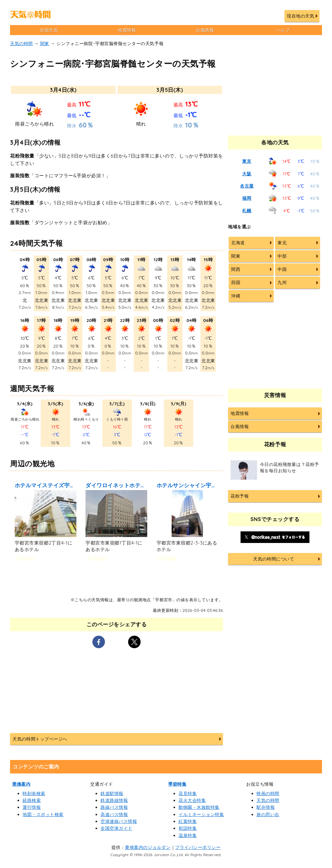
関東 (45, 44)
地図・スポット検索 (43, 814)
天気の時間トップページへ (40, 739)
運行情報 (32, 807)
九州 (282, 282)
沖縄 (236, 296)
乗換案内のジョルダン (148, 847)
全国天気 (49, 30)
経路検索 (32, 800)
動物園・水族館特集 (199, 807)
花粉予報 (240, 496)
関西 (236, 269)
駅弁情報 (266, 807)
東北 (282, 243)
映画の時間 (268, 793)
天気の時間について (274, 559)
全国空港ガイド (117, 828)
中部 (282, 256)
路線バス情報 (114, 807)
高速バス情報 (114, 814)
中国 (282, 269)
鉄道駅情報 (112, 793)
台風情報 (205, 30)
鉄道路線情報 (114, 800)
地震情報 (127, 30)
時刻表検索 (34, 793)
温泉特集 (188, 835)
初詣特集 (188, 828)
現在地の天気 (301, 16)
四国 (236, 282)
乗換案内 (21, 784)
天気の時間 (21, 44)
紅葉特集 (188, 821)
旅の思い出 (268, 814)
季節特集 (177, 784)
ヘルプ (283, 30)
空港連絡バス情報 (119, 821)
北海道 (238, 243)
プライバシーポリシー (198, 847)
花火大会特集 (192, 800)
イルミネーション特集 (201, 814)
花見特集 (188, 793)
